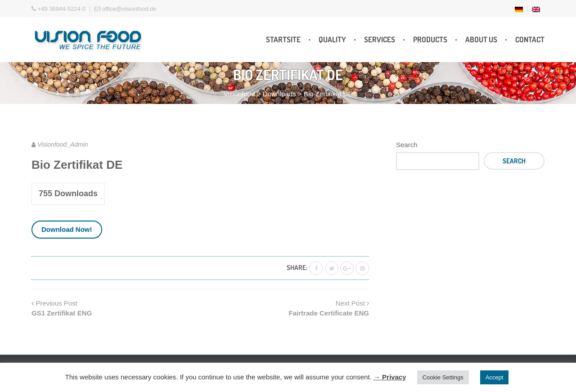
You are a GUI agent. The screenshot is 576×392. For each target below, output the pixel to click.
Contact (530, 39)
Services (380, 39)
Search (407, 145)
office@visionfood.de (125, 9)
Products (430, 39)
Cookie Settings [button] (443, 377)
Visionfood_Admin (63, 144)
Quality (332, 39)
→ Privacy (390, 377)
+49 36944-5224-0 (58, 9)
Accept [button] (495, 377)
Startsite (283, 39)
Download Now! (67, 229)
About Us (481, 39)
